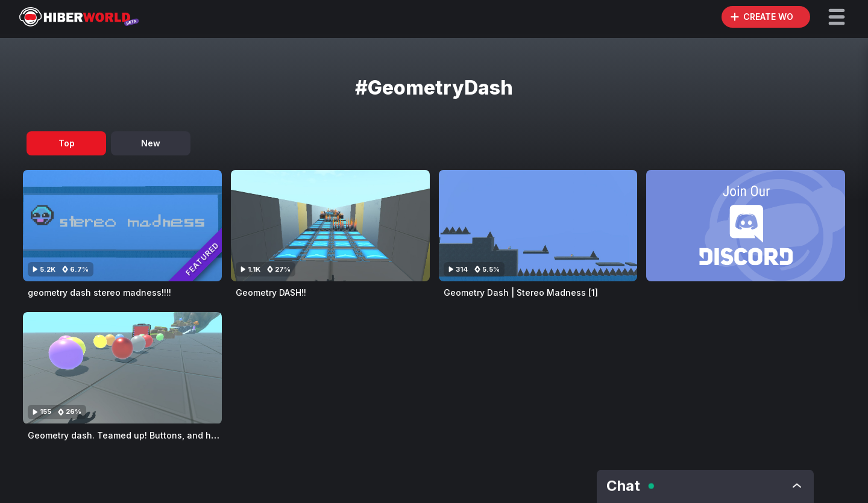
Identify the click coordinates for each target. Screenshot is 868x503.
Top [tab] (67, 143)
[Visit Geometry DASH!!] (330, 226)
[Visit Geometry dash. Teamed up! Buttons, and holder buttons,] (122, 368)
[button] (837, 17)
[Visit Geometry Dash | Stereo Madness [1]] (538, 226)
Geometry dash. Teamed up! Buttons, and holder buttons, (149, 435)
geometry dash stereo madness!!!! (99, 292)
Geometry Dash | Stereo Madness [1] (521, 292)
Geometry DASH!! (271, 292)
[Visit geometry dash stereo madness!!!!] (122, 226)
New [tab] (151, 143)
